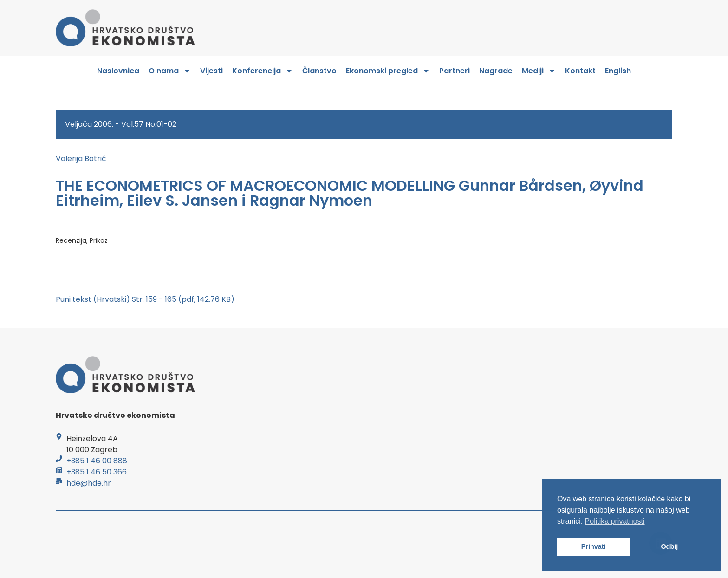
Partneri (455, 71)
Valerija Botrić (81, 159)
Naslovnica (118, 71)
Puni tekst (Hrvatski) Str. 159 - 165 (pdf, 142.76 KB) (145, 299)
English (618, 71)
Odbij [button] (669, 546)
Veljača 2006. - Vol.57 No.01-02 (121, 124)
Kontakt (580, 71)
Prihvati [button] (594, 546)
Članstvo (319, 71)
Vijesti (211, 71)
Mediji (539, 71)
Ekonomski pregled (388, 71)
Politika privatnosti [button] (615, 521)
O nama (170, 71)
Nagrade (496, 71)
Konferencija (263, 71)
